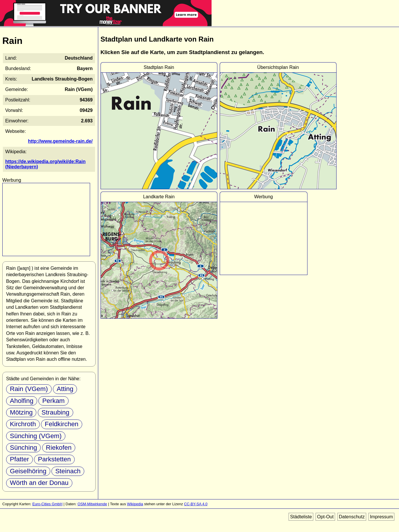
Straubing (56, 412)
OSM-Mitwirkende (92, 504)
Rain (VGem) (29, 389)
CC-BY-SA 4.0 (196, 504)
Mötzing (21, 412)
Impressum (381, 517)
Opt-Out (325, 517)
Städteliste (301, 517)
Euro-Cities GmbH (47, 504)
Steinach (68, 471)
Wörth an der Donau (39, 483)
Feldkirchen (62, 424)
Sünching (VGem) (36, 436)
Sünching (23, 448)
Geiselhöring (28, 471)
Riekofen (59, 448)
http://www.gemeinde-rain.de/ (60, 141)
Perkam (53, 401)
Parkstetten (54, 459)
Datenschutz (352, 517)
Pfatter (19, 459)
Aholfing (22, 401)
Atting (65, 389)
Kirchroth (23, 424)
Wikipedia (135, 504)
